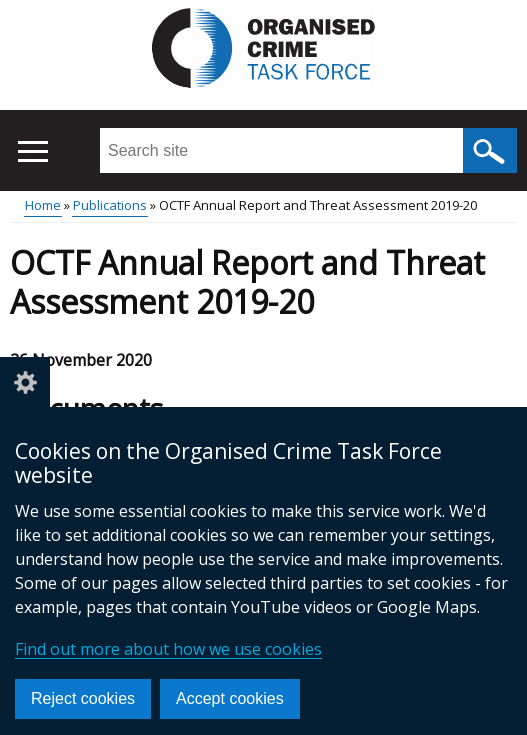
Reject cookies (83, 698)
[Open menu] (32, 151)
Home (43, 205)
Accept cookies (230, 698)
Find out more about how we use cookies (168, 649)
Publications (110, 205)
